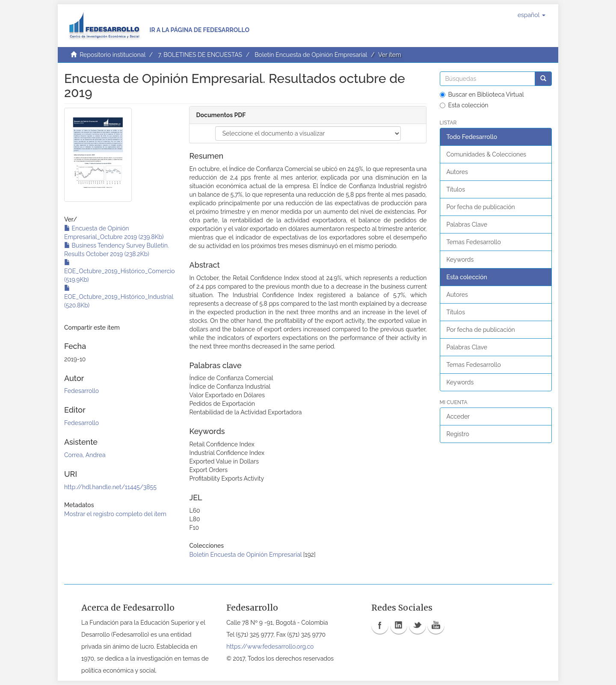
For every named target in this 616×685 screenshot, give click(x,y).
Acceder (458, 416)
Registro (458, 434)
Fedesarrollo (81, 391)
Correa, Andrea (85, 455)
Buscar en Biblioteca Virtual (482, 94)
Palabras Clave (467, 224)
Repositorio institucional (113, 55)
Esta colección (464, 105)
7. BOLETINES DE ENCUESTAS (200, 55)
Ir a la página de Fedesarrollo (199, 30)
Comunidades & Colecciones (487, 154)
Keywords (460, 260)
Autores (457, 172)
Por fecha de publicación (481, 207)
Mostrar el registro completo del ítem (115, 514)
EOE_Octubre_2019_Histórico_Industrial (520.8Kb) (119, 297)
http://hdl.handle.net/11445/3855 (110, 487)
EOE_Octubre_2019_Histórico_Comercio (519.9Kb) (120, 271)
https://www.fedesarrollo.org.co (270, 647)
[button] (532, 15)
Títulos (456, 189)
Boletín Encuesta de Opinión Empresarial (311, 55)
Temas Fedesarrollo (474, 242)
